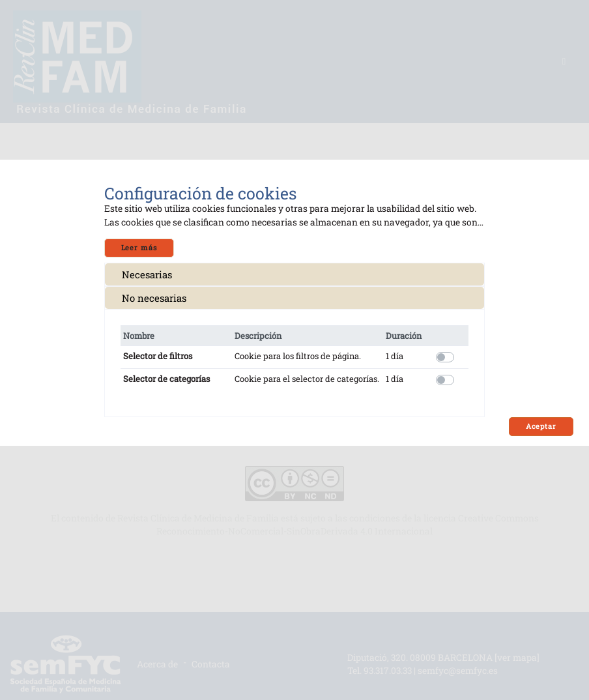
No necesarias (154, 298)
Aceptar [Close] (541, 426)
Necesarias (147, 274)
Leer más (139, 248)
